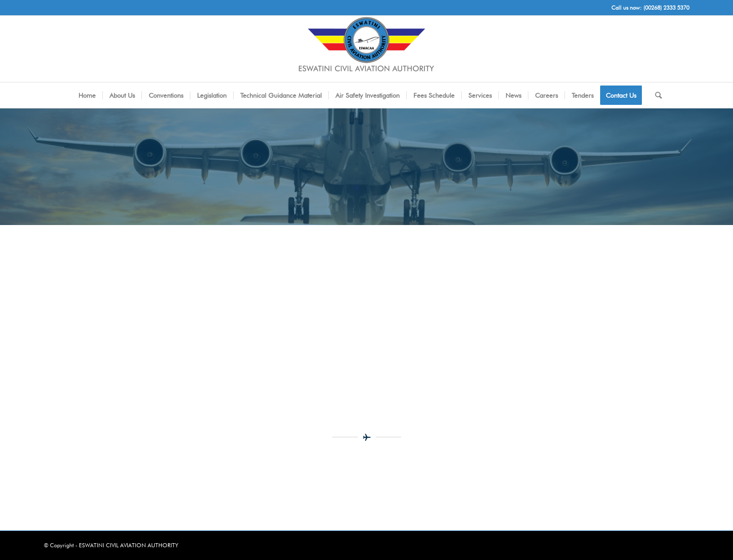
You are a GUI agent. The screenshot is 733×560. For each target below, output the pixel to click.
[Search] (655, 95)
